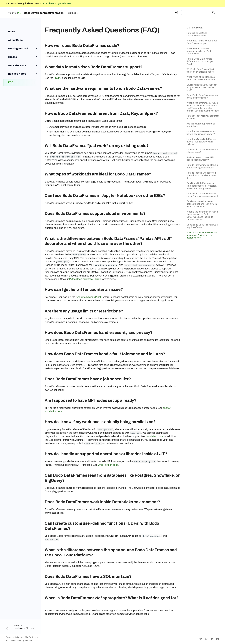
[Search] (199, 13)
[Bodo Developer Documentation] (14, 13)
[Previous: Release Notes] (21, 628)
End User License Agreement (19, 641)
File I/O (58, 78)
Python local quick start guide (85, 279)
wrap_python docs (108, 465)
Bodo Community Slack (89, 297)
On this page (195, 28)
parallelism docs (154, 436)
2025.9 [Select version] (72, 13)
